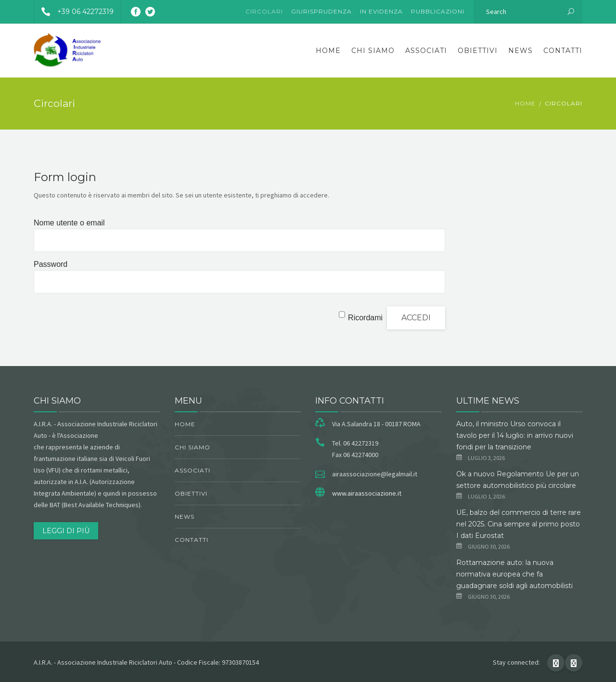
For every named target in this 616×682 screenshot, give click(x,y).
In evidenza (381, 11)
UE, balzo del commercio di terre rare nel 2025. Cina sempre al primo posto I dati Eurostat (519, 524)
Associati (426, 51)
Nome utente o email (69, 223)
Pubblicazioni (438, 11)
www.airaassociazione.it (367, 493)
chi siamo (373, 51)
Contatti (563, 51)
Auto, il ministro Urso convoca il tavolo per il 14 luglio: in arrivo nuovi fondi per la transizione (515, 435)
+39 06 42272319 (74, 12)
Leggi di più (66, 531)
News (520, 51)
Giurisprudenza (321, 11)
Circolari (264, 11)
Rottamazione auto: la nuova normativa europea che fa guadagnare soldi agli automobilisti (514, 574)
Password (51, 264)
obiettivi (478, 51)
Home (328, 51)
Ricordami (365, 318)
